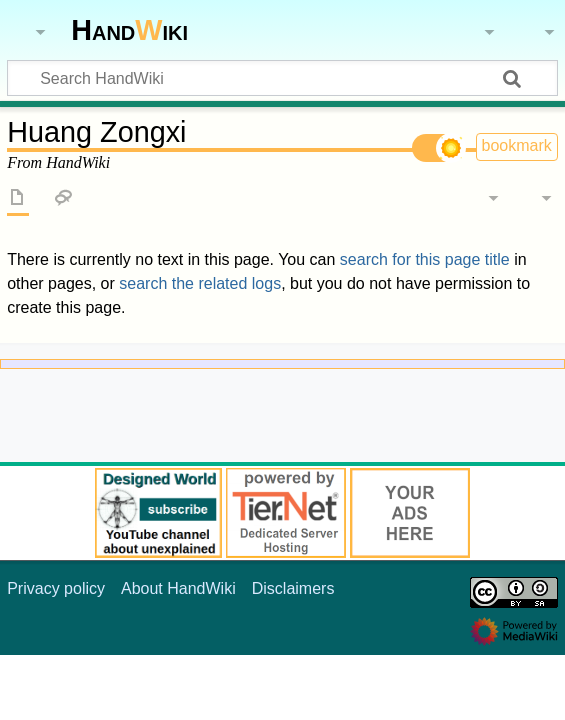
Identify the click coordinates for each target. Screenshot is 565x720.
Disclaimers (293, 588)
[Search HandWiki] (282, 78)
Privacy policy (56, 588)
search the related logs (200, 283)
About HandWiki (178, 588)
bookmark (517, 145)
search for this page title (425, 259)
